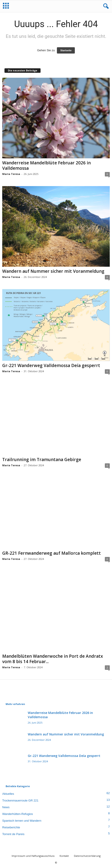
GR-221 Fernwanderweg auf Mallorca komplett (52, 553)
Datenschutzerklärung (87, 856)
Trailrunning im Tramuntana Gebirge (42, 460)
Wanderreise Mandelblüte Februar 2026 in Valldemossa (46, 165)
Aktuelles (8, 794)
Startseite (66, 50)
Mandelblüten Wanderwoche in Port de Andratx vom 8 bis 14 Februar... (53, 659)
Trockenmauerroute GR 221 (20, 800)
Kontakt (64, 856)
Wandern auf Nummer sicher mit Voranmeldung (53, 271)
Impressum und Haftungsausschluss (33, 856)
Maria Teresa (11, 174)
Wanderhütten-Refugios (18, 814)
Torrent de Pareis (13, 834)
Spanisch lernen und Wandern (22, 821)
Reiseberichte (11, 827)
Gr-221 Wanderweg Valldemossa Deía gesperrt (51, 365)
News (6, 807)
